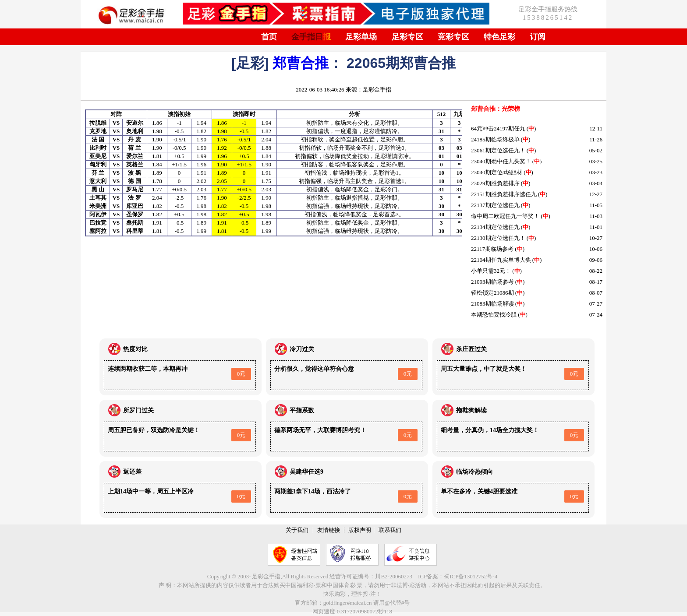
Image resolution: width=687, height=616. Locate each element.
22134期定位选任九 (495, 227)
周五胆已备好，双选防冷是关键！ (154, 430)
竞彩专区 (453, 37)
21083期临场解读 (492, 304)
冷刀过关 (302, 349)
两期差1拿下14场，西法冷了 (313, 491)
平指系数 (302, 410)
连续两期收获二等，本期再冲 (148, 369)
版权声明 (360, 530)
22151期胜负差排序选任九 (504, 194)
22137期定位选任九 (495, 205)
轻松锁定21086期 (492, 293)
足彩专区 (407, 37)
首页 (269, 37)
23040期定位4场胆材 (497, 172)
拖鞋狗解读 (471, 410)
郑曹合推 (301, 63)
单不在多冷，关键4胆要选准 (479, 491)
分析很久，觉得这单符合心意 (314, 369)
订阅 (538, 37)
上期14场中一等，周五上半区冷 (151, 491)
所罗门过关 (138, 410)
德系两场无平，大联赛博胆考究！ (320, 430)
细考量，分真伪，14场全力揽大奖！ (490, 430)
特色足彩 (499, 37)
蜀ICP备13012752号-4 (471, 576)
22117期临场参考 (492, 249)
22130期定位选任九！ (498, 238)
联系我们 (390, 530)
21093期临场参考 (492, 282)
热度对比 (135, 349)
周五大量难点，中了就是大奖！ (484, 369)
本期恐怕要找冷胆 (494, 315)
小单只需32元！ (491, 271)
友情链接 (329, 530)
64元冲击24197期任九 (498, 128)
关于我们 (297, 530)
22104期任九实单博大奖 (501, 260)
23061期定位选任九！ (498, 150)
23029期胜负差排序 (495, 183)
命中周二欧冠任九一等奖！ (505, 216)
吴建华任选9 (306, 472)
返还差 (132, 472)
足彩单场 (361, 37)
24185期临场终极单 (495, 139)
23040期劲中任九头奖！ (501, 161)
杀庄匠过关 (471, 349)
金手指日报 (311, 37)
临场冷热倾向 (475, 472)
